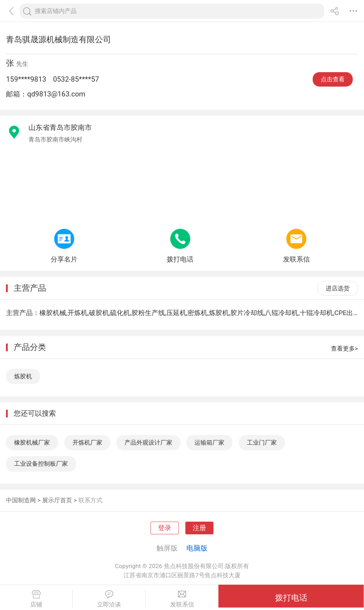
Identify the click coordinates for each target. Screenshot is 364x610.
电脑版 (197, 548)
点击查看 (333, 79)
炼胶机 (23, 376)
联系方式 (90, 500)
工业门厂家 (262, 442)
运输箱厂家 (209, 442)
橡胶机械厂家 (32, 442)
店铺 (36, 599)
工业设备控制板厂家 (41, 464)
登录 (165, 528)
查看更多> (344, 348)
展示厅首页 (57, 500)
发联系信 (182, 599)
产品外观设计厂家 (148, 442)
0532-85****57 (76, 79)
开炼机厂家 (87, 442)
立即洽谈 (109, 599)
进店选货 (338, 288)
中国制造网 (21, 500)
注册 (199, 528)
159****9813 (26, 79)
